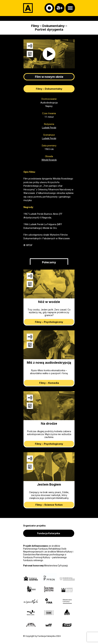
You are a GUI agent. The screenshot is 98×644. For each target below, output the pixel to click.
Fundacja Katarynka (49, 533)
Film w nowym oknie (49, 77)
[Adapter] (28, 8)
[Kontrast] (49, 8)
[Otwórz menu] (70, 8)
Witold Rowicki (49, 160)
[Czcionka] (60, 8)
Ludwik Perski (49, 128)
